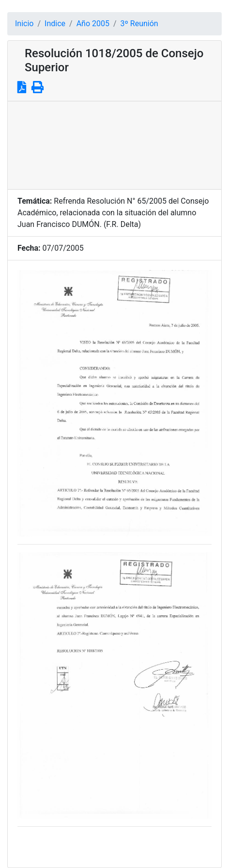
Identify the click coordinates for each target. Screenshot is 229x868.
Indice (55, 24)
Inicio (24, 24)
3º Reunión (139, 24)
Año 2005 (93, 24)
